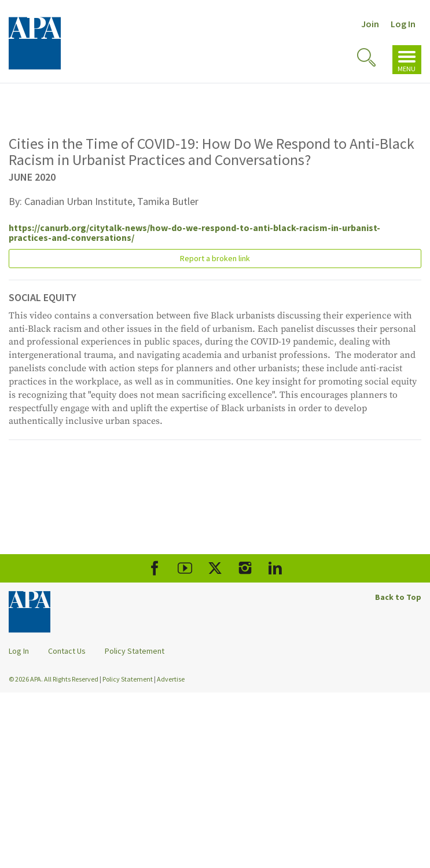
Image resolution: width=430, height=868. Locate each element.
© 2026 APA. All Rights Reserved (54, 679)
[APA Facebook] (155, 568)
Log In (403, 24)
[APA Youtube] (185, 568)
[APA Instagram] (245, 568)
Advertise (171, 679)
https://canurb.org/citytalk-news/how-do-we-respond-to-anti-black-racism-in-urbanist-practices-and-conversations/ (194, 233)
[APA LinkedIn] (275, 568)
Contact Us (67, 651)
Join (370, 24)
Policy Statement (135, 651)
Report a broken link (215, 258)
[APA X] (215, 568)
